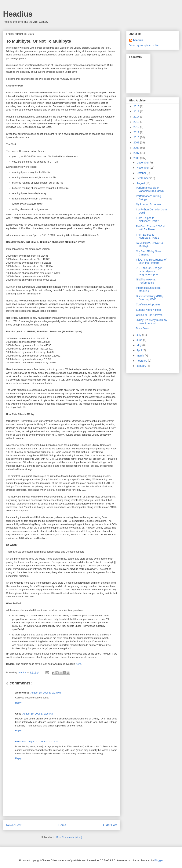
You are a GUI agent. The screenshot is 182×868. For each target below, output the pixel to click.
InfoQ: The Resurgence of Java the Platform (151, 261)
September (143, 178)
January (142, 366)
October (142, 173)
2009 (137, 142)
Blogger (159, 860)
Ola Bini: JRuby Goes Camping (149, 253)
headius (138, 40)
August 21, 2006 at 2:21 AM (43, 741)
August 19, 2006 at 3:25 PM (38, 714)
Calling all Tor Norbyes (149, 315)
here (78, 664)
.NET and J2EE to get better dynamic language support (149, 271)
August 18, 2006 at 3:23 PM (46, 693)
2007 (137, 153)
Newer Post (14, 825)
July (139, 335)
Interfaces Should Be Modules (148, 289)
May (139, 345)
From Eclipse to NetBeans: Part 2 (147, 220)
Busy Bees (142, 328)
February (142, 361)
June (140, 340)
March (141, 356)
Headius (18, 14)
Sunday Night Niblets (148, 310)
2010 (137, 137)
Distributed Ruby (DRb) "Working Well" (150, 298)
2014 (137, 117)
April (140, 350)
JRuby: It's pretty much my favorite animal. (152, 322)
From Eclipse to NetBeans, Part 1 (147, 236)
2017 (137, 111)
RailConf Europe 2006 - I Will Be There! (151, 228)
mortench (21, 741)
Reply (18, 703)
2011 (137, 132)
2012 (137, 127)
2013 (137, 122)
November (143, 168)
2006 (137, 158)
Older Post (110, 825)
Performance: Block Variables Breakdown (150, 189)
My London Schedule (148, 204)
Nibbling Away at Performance (146, 281)
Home (62, 825)
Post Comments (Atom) (69, 837)
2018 (137, 106)
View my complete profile (144, 45)
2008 (137, 148)
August (141, 183)
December (143, 163)
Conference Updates (148, 304)
